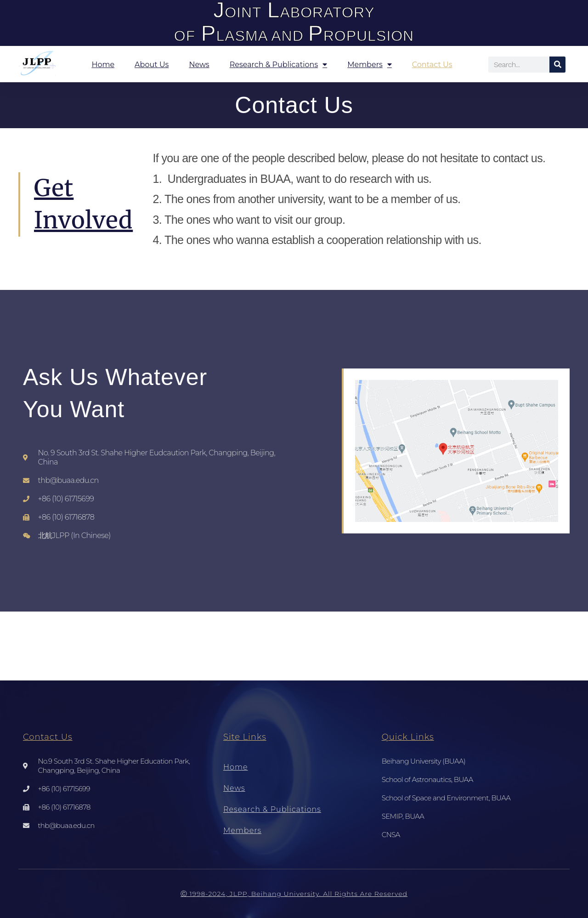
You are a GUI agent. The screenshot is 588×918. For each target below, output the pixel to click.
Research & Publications (279, 64)
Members (370, 64)
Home (103, 65)
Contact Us (432, 65)
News (199, 65)
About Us (152, 65)
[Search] (557, 65)
